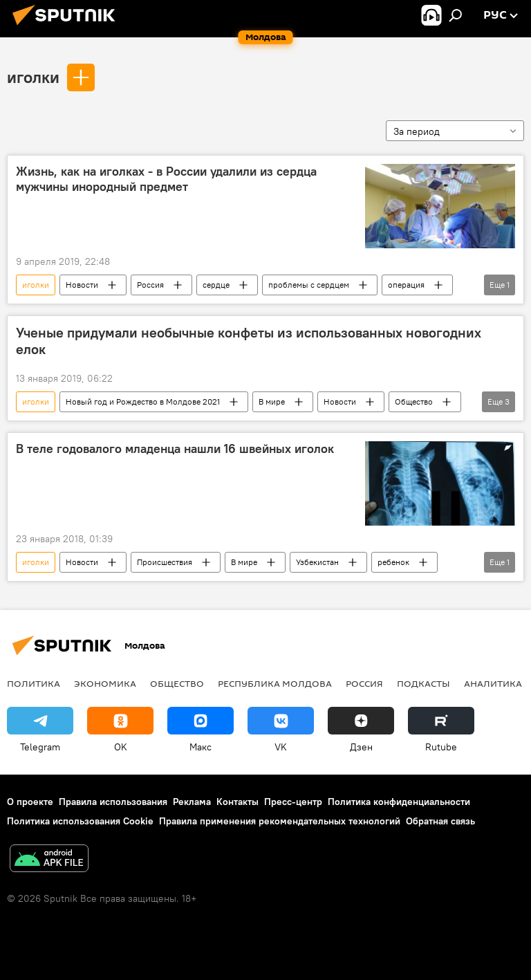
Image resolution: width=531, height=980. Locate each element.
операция (406, 285)
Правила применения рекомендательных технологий (280, 821)
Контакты (237, 802)
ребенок (393, 562)
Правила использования (113, 802)
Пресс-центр (293, 802)
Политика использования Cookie (80, 821)
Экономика (105, 683)
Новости (82, 285)
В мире (272, 401)
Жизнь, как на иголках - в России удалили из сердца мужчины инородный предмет (166, 179)
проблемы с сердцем (309, 285)
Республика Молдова (275, 683)
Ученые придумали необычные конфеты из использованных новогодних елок (249, 341)
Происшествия (165, 562)
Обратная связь (440, 821)
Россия (150, 285)
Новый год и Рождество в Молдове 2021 (143, 401)
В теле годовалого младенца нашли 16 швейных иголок (175, 449)
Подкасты (423, 683)
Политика (34, 683)
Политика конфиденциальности (399, 802)
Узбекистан (317, 562)
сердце (216, 285)
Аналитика (493, 683)
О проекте (30, 802)
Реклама (192, 802)
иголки (33, 77)
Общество (414, 401)
